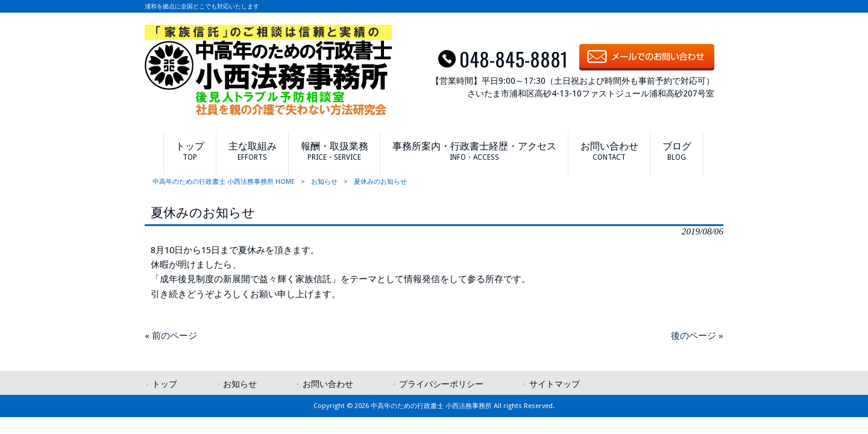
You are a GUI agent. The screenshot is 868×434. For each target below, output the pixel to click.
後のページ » (697, 336)
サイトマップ (555, 384)
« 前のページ (171, 336)
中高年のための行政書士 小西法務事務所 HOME (224, 182)
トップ (165, 384)
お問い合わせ (328, 384)
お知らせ (324, 182)
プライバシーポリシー (441, 384)
